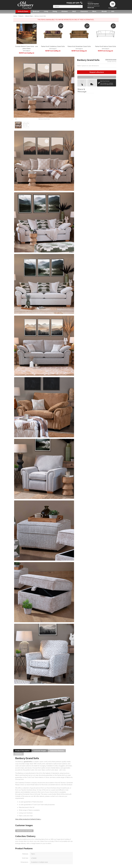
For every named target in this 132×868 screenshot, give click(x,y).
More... (95, 11)
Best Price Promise (108, 83)
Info (113, 11)
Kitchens (65, 11)
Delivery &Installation (92, 83)
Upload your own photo (24, 831)
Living (46, 11)
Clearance (84, 11)
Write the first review (111, 60)
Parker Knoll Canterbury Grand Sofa (53, 46)
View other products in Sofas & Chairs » (28, 819)
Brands (104, 11)
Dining (55, 11)
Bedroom (36, 11)
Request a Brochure (97, 72)
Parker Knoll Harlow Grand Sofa (106, 46)
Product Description (22, 751)
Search (53, 5)
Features (19, 754)
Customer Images (40, 751)
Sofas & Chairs (23, 11)
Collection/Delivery (57, 751)
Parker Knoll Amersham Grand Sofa (79, 46)
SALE (74, 11)
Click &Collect (82, 83)
